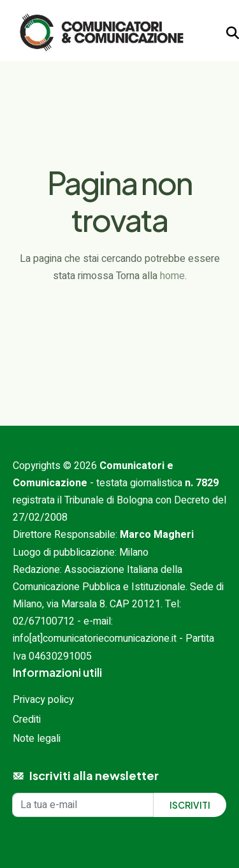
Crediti (27, 720)
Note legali (37, 739)
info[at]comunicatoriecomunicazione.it (95, 639)
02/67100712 (44, 621)
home (172, 276)
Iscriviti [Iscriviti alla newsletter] (190, 805)
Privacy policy (43, 700)
